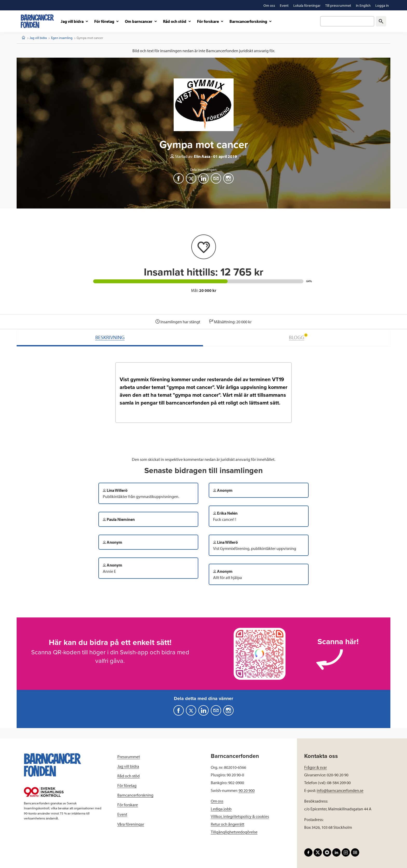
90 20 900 (247, 790)
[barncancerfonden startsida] (37, 21)
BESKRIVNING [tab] (110, 337)
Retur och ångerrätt (228, 824)
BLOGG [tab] (298, 337)
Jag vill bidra (38, 38)
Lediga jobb (221, 809)
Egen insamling (62, 38)
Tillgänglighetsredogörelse (234, 832)
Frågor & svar (316, 767)
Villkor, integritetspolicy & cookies (240, 816)
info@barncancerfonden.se (340, 790)
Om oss (217, 801)
